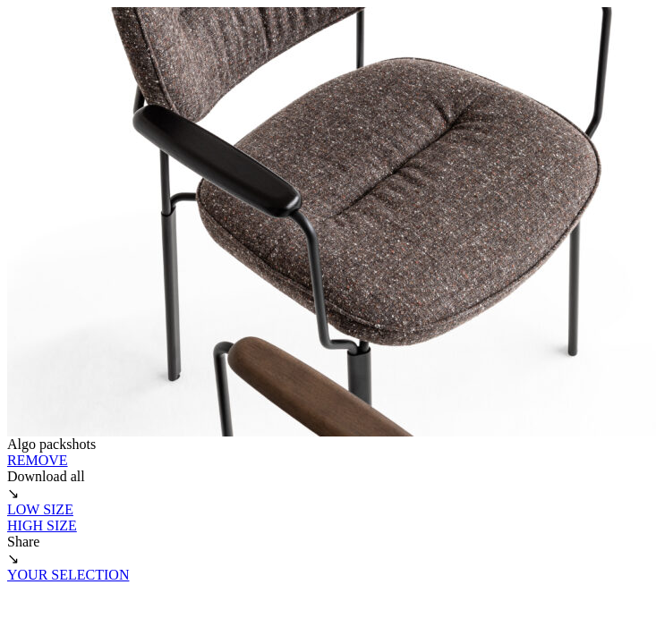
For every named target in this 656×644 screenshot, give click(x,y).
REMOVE (38, 460)
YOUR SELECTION (68, 575)
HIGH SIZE (42, 525)
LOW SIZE (40, 509)
